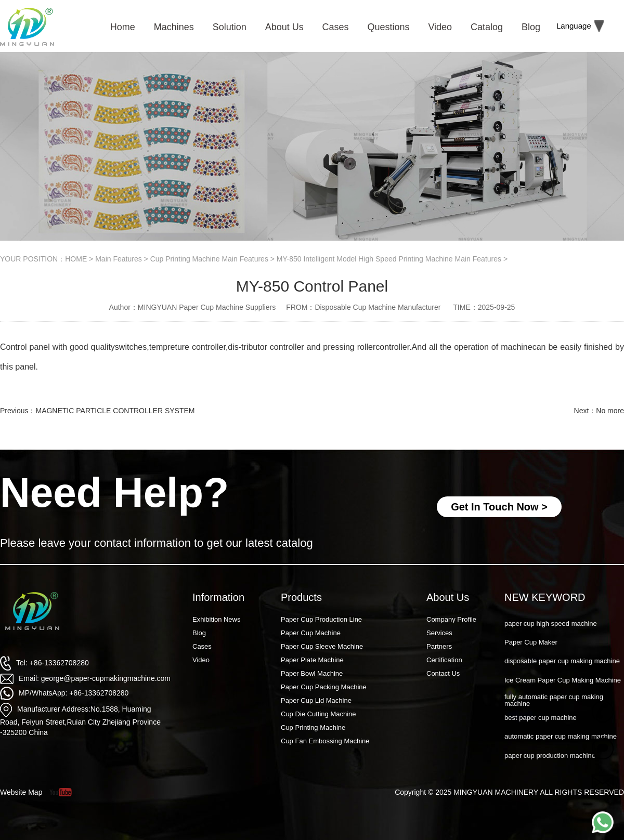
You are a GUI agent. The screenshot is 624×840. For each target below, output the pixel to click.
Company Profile (451, 619)
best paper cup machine (541, 729)
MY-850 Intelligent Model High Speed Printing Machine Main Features (389, 259)
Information (218, 597)
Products (301, 597)
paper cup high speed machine (551, 634)
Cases (202, 646)
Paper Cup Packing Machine (324, 687)
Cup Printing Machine (313, 727)
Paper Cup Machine (311, 633)
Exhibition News (217, 619)
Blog (199, 633)
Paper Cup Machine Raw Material (555, 616)
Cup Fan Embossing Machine (325, 741)
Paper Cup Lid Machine (316, 700)
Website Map (21, 792)
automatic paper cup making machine (561, 747)
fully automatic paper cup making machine (554, 711)
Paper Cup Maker (531, 653)
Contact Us (443, 673)
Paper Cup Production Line (321, 619)
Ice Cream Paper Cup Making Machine (563, 691)
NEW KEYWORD (545, 597)
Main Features (118, 259)
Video (201, 660)
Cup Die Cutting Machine (318, 714)
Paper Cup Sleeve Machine (322, 646)
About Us (448, 597)
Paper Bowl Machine (312, 673)
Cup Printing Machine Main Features (209, 259)
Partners (439, 646)
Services (439, 633)
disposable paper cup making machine (562, 672)
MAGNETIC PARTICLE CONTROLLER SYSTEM (115, 411)
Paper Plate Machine (312, 660)
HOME (76, 259)
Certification (444, 660)
